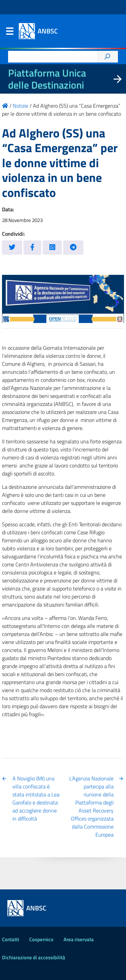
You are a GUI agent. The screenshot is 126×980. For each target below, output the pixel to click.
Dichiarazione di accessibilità (34, 957)
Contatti (11, 939)
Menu (9, 33)
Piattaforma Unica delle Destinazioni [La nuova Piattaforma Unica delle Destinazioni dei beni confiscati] (47, 79)
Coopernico (41, 939)
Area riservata (79, 939)
